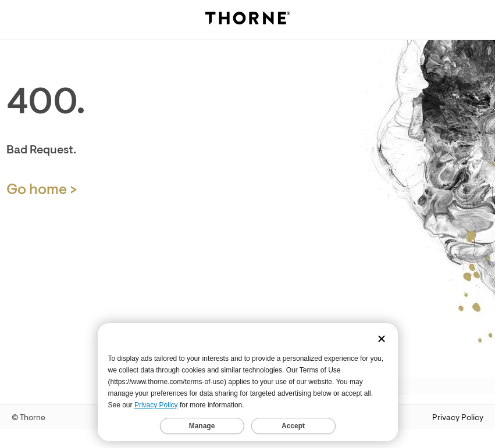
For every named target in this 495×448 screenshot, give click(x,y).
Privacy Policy (458, 417)
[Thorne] (248, 20)
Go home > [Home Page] (42, 190)
